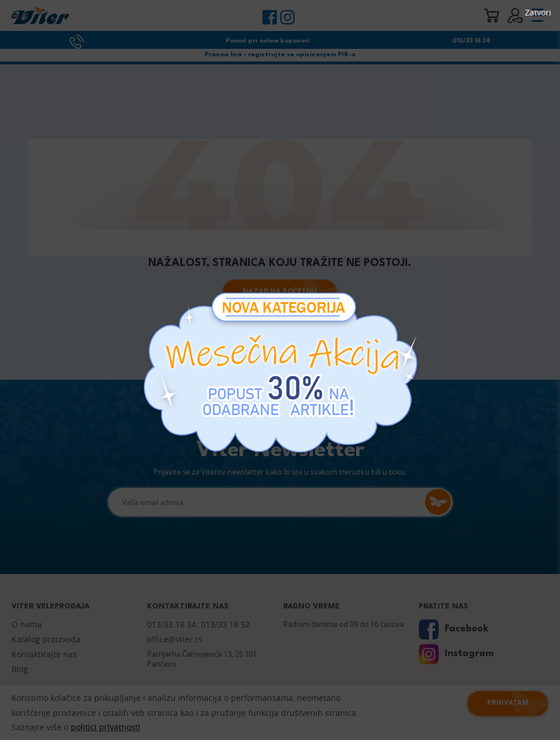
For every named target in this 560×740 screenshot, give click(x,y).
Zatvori (538, 13)
